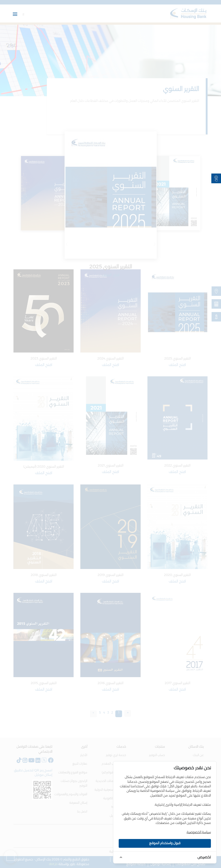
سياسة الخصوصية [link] (199, 832)
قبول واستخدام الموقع (165, 843)
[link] (216, 178)
